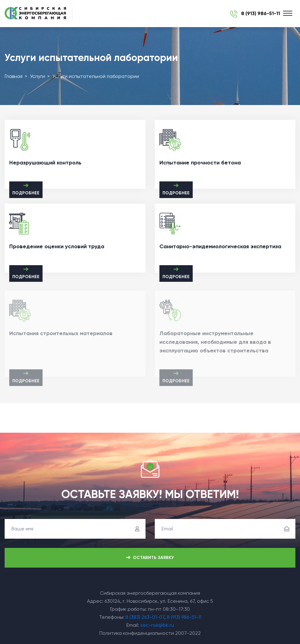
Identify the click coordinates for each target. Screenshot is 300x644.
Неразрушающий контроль (45, 163)
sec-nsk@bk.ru (157, 625)
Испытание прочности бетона (200, 163)
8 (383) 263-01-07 (145, 617)
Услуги (37, 76)
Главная (14, 76)
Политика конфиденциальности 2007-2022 (150, 633)
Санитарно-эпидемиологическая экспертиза (220, 246)
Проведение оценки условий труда (57, 246)
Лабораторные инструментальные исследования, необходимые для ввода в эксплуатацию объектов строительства (215, 343)
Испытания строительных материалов (61, 335)
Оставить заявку (150, 558)
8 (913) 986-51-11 (184, 617)
